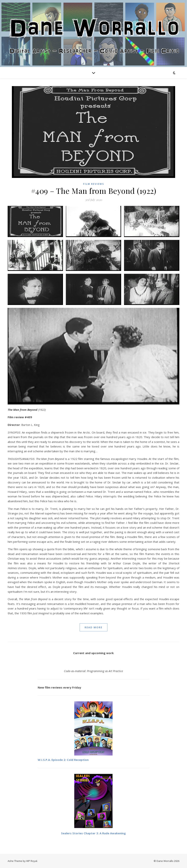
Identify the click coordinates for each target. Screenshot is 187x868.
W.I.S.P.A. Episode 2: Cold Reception (63, 760)
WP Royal (32, 861)
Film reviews (93, 184)
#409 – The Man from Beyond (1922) (94, 191)
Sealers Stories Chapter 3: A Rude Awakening (93, 833)
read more (93, 627)
